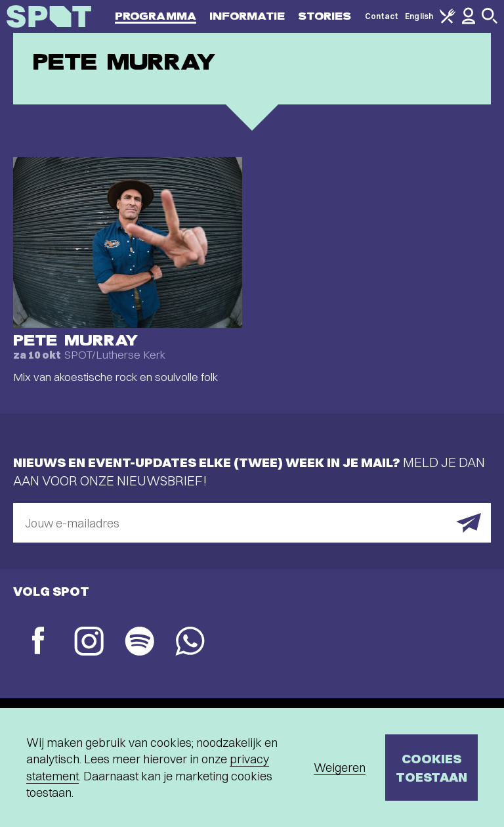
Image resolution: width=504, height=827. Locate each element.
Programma (156, 16)
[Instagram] (89, 643)
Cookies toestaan (431, 768)
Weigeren (340, 768)
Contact (382, 16)
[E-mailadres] (252, 523)
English (419, 16)
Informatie (247, 16)
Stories (325, 16)
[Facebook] (38, 642)
